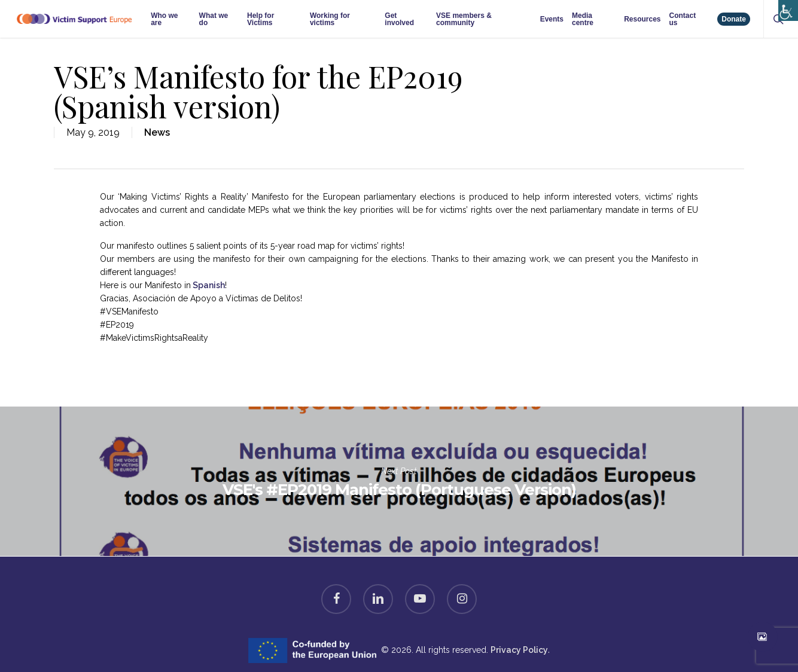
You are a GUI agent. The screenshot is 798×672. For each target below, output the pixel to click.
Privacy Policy (519, 650)
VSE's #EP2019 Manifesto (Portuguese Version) (399, 481)
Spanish (208, 285)
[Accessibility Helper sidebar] (786, 7)
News (157, 132)
